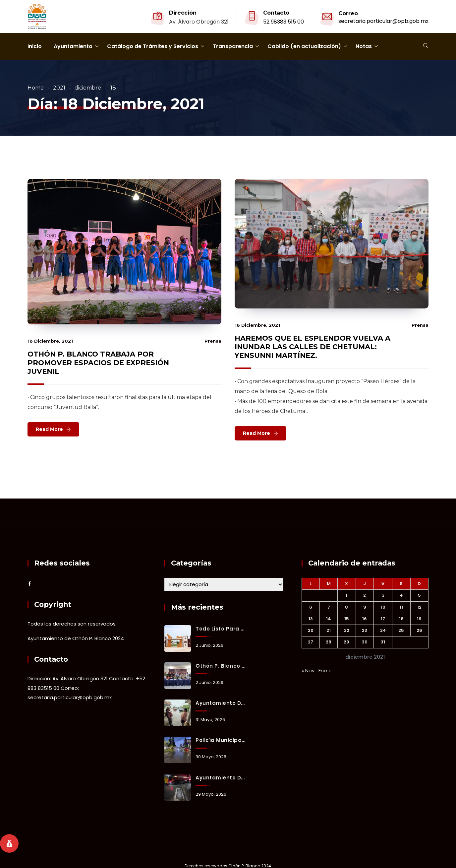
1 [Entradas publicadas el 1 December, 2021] (346, 595)
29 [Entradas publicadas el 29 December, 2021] (346, 642)
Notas (364, 46)
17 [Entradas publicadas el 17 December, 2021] (383, 619)
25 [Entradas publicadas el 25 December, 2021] (401, 630)
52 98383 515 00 (284, 22)
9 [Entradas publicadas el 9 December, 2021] (365, 607)
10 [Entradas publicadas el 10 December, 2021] (383, 607)
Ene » (325, 670)
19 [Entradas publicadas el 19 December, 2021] (419, 619)
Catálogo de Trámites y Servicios (153, 46)
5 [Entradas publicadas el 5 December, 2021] (419, 595)
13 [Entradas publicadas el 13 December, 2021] (311, 619)
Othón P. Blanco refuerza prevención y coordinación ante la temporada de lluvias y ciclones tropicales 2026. (221, 666)
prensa (213, 341)
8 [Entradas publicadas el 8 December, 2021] (346, 607)
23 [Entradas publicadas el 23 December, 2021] (365, 630)
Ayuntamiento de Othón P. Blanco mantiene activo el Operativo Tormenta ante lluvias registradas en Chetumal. (221, 703)
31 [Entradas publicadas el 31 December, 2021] (383, 642)
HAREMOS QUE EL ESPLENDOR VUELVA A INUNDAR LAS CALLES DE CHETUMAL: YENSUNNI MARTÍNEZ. (313, 347)
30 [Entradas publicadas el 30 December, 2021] (365, 642)
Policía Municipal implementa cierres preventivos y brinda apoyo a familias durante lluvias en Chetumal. (221, 740)
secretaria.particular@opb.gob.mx (383, 21)
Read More (49, 429)
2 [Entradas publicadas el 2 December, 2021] (365, 595)
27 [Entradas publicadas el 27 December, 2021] (311, 642)
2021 (59, 88)
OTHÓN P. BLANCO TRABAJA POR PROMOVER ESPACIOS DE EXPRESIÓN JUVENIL (98, 363)
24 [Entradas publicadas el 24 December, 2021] (383, 630)
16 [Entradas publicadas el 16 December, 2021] (365, 619)
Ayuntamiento (73, 46)
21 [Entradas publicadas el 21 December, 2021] (329, 630)
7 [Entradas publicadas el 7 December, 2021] (329, 607)
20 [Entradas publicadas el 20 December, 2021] (311, 630)
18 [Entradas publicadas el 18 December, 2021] (401, 619)
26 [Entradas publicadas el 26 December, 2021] (419, 630)
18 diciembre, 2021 (50, 341)
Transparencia (233, 46)
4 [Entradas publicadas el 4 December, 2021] (401, 595)
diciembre (88, 88)
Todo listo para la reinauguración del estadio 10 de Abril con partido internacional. (221, 629)
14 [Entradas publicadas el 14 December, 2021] (329, 619)
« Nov (308, 670)
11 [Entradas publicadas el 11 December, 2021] (401, 607)
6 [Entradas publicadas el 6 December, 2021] (311, 607)
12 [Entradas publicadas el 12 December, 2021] (419, 607)
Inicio (35, 46)
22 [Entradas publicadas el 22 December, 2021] (347, 630)
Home (36, 88)
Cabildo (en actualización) (304, 46)
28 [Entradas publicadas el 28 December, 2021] (329, 642)
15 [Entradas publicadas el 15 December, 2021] (347, 619)
